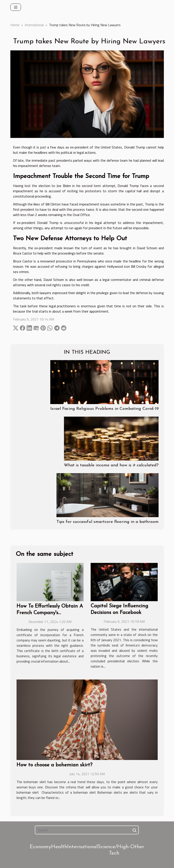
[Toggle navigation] (16, 7)
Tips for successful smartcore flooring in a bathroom (108, 522)
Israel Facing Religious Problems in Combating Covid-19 (104, 409)
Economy (40, 847)
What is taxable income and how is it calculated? (111, 465)
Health (59, 847)
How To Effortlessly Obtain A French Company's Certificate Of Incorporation (50, 613)
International (34, 25)
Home (15, 25)
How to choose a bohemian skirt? (54, 765)
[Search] (87, 830)
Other (137, 847)
